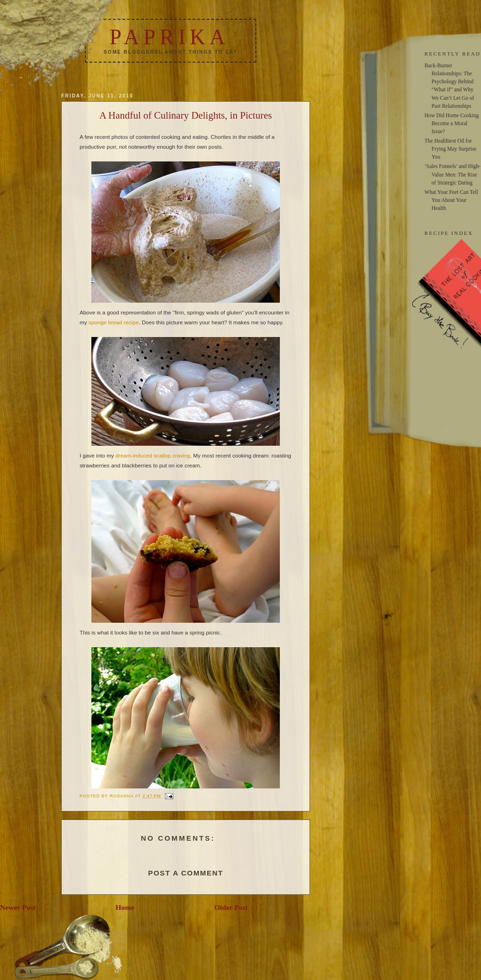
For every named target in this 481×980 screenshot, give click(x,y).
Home (125, 907)
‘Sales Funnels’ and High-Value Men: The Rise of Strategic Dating (452, 174)
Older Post (231, 907)
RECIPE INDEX (449, 233)
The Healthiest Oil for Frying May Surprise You (450, 149)
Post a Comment (186, 873)
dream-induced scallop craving (153, 455)
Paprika (169, 37)
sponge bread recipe (114, 322)
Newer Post (18, 907)
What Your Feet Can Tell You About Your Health (451, 200)
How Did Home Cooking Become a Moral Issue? (452, 123)
